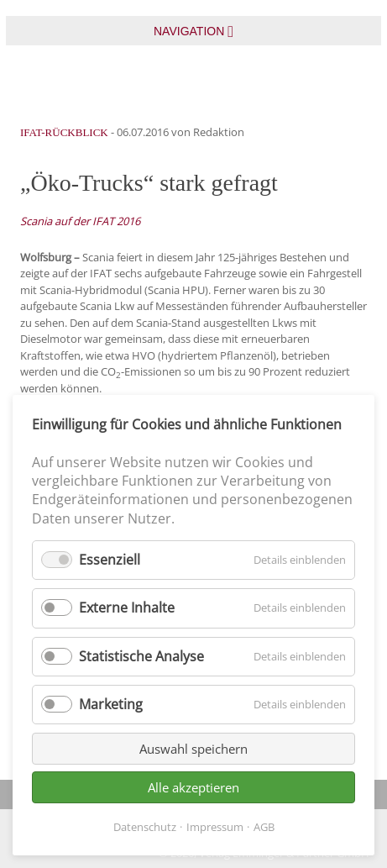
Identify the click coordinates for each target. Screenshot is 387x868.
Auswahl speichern (193, 749)
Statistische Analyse (141, 656)
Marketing (111, 704)
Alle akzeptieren (193, 787)
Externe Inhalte (127, 608)
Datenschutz (145, 827)
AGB (264, 827)
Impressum (215, 827)
